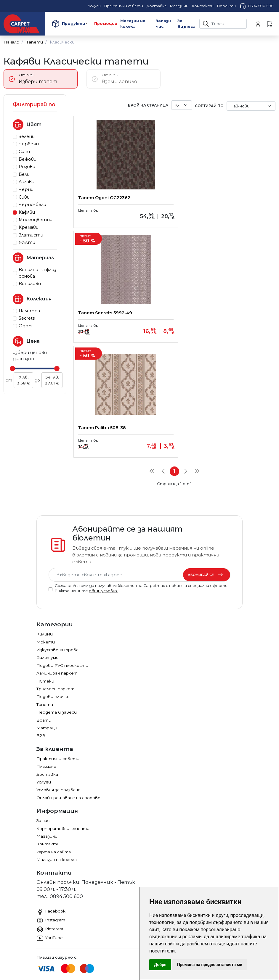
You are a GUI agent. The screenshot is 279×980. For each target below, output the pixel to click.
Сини (24, 152)
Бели (24, 174)
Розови (27, 167)
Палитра (29, 311)
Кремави (29, 227)
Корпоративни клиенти (63, 737)
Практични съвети (58, 667)
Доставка (47, 683)
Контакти (48, 752)
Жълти (27, 242)
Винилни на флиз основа (37, 273)
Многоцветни (36, 220)
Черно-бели (32, 205)
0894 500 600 (256, 6)
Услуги (44, 691)
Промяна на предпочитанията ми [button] (210, 965)
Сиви (24, 197)
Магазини (47, 745)
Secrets (27, 318)
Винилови (30, 284)
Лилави (27, 182)
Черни (26, 189)
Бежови (28, 159)
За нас (43, 729)
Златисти (31, 235)
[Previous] (163, 356)
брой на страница (148, 105)
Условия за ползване (58, 698)
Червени (29, 144)
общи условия (103, 499)
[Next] (186, 356)
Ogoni (25, 326)
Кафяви (27, 212)
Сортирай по (209, 106)
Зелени (27, 136)
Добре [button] (160, 965)
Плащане (46, 675)
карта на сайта (54, 760)
